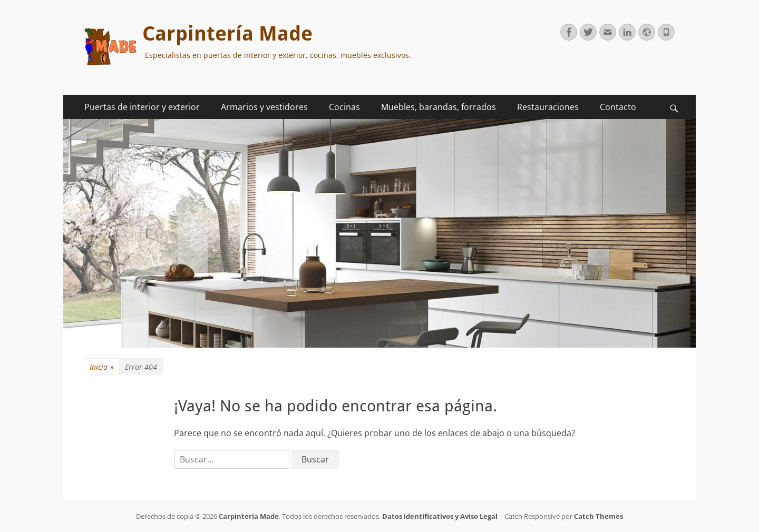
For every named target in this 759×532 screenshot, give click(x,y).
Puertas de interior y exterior (142, 107)
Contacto (618, 107)
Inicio (102, 367)
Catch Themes (599, 516)
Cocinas (344, 107)
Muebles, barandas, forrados (439, 107)
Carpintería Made (227, 34)
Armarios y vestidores (264, 107)
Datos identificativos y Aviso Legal (440, 516)
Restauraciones (548, 107)
